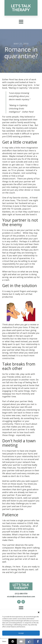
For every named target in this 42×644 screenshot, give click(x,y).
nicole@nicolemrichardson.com (21, 597)
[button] (39, 612)
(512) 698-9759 (21, 594)
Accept (21, 633)
